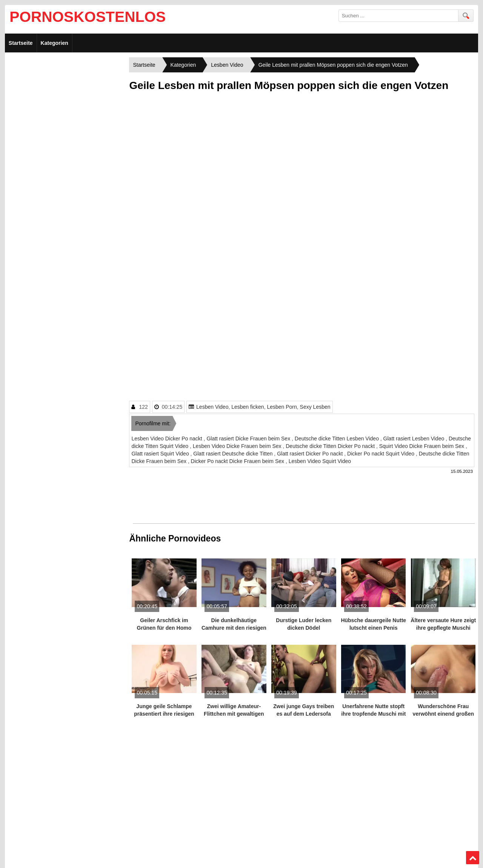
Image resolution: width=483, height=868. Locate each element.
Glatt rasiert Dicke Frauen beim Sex (249, 439)
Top (472, 858)
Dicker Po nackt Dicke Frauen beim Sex (238, 461)
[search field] (398, 16)
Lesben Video (212, 407)
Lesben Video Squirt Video (320, 461)
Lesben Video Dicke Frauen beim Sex (238, 446)
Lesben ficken (248, 407)
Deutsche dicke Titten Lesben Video (338, 439)
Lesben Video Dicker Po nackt (167, 439)
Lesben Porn (282, 407)
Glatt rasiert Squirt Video (161, 454)
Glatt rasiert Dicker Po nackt (311, 454)
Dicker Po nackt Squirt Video (381, 454)
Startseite (21, 43)
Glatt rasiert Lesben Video (415, 439)
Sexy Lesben (315, 407)
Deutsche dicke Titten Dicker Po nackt (331, 446)
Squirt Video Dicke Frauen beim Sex (422, 446)
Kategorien (55, 43)
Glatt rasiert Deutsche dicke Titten (234, 454)
